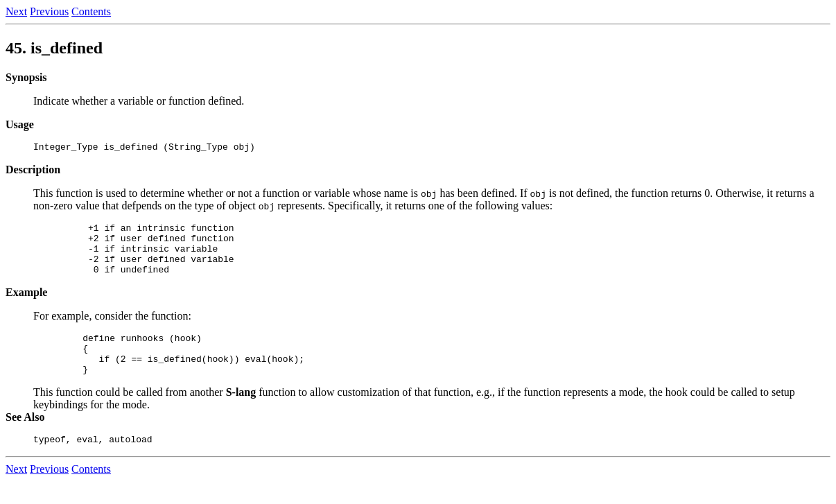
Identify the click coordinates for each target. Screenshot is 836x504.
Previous (49, 11)
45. (54, 48)
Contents (91, 11)
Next (16, 11)
